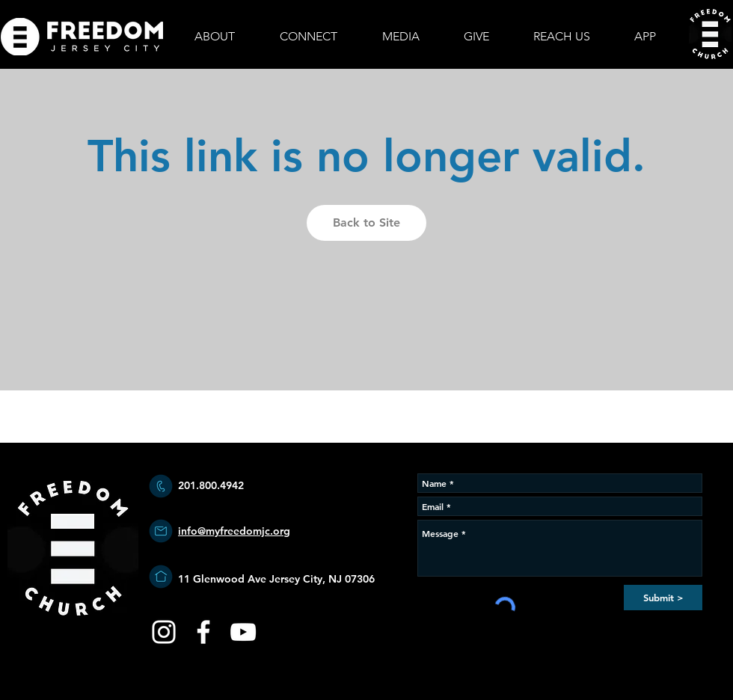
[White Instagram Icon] (164, 632)
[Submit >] (663, 598)
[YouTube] (243, 632)
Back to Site (366, 222)
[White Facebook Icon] (203, 632)
